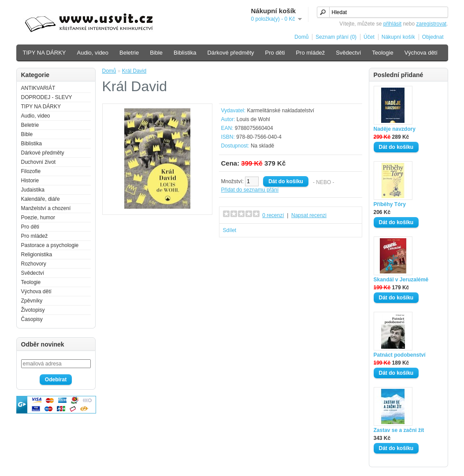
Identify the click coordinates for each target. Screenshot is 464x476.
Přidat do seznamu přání (250, 190)
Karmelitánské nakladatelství (280, 111)
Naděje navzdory (395, 129)
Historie (30, 181)
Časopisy (32, 319)
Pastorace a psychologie (50, 245)
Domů (301, 37)
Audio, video (93, 53)
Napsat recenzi (309, 215)
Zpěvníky (32, 301)
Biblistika (185, 53)
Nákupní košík (398, 37)
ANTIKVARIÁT (38, 88)
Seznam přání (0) (336, 37)
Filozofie (31, 171)
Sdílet (230, 230)
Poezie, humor (38, 218)
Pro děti (275, 53)
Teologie (382, 53)
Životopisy (33, 310)
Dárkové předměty (230, 53)
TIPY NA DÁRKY (45, 53)
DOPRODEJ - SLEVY (47, 97)
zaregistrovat (431, 24)
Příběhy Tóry (390, 204)
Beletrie (129, 53)
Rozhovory (34, 264)
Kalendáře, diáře (41, 199)
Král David (134, 71)
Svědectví (348, 53)
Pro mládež (310, 53)
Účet (369, 37)
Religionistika (37, 255)
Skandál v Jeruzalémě (401, 280)
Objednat (433, 37)
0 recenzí (273, 215)
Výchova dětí (421, 53)
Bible (156, 53)
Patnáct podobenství (400, 355)
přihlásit (392, 24)
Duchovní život (39, 162)
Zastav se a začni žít (399, 430)
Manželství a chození (46, 208)
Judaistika (33, 190)
